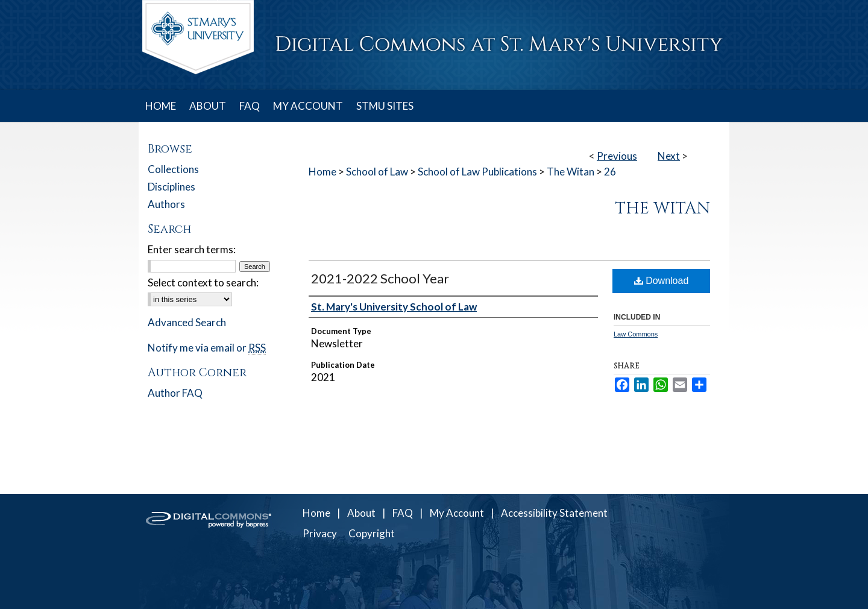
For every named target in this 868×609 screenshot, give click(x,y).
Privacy (320, 533)
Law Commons (636, 334)
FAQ (403, 513)
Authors (166, 204)
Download (662, 281)
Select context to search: (203, 282)
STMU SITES (385, 106)
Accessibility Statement (554, 513)
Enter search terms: (192, 249)
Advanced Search (187, 322)
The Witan (571, 172)
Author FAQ (175, 393)
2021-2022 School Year (380, 278)
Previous (617, 156)
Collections (173, 169)
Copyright (372, 533)
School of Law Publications (477, 172)
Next (669, 156)
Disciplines (171, 187)
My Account (457, 513)
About (361, 513)
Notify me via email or (207, 348)
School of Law (377, 172)
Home (322, 172)
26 (610, 172)
